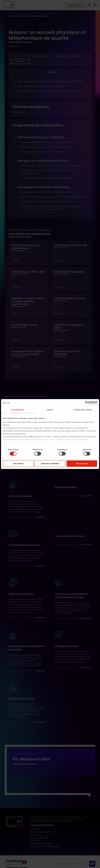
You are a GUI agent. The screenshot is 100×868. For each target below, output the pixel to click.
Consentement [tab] (17, 410)
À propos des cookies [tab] (83, 410)
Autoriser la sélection (50, 463)
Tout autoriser (82, 463)
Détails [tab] (50, 410)
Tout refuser (18, 463)
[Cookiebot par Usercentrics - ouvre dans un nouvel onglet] (87, 403)
